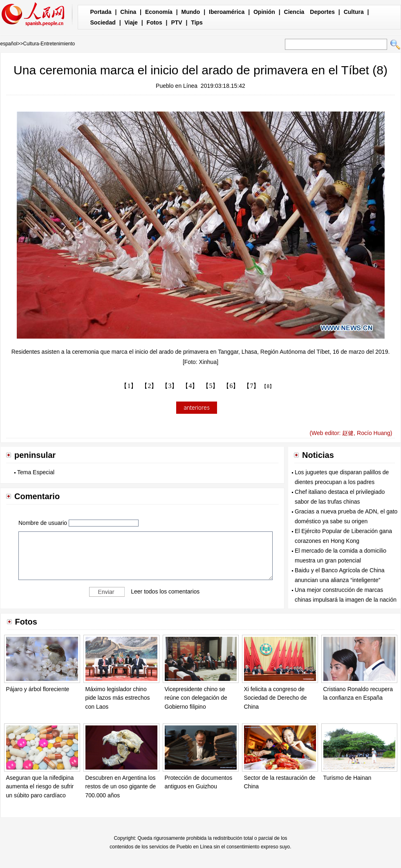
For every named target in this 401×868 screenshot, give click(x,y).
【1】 (129, 386)
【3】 (170, 386)
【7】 (251, 386)
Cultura (354, 12)
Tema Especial (36, 472)
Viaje (131, 22)
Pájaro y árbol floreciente (38, 689)
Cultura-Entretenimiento (49, 44)
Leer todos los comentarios (165, 591)
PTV (176, 22)
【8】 (268, 386)
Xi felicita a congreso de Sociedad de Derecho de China (276, 698)
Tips (197, 22)
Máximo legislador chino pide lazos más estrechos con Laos (118, 698)
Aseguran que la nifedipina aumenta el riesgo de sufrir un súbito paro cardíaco (40, 787)
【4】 (190, 386)
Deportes (322, 12)
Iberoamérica (227, 12)
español (9, 44)
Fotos (155, 22)
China (128, 12)
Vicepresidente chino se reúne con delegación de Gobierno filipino (196, 698)
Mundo (191, 12)
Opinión (264, 12)
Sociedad (103, 22)
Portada (101, 12)
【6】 (231, 386)
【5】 (211, 386)
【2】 (149, 386)
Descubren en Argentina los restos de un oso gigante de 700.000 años (121, 787)
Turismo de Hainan (347, 778)
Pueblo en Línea (177, 86)
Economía (159, 12)
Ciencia (294, 12)
